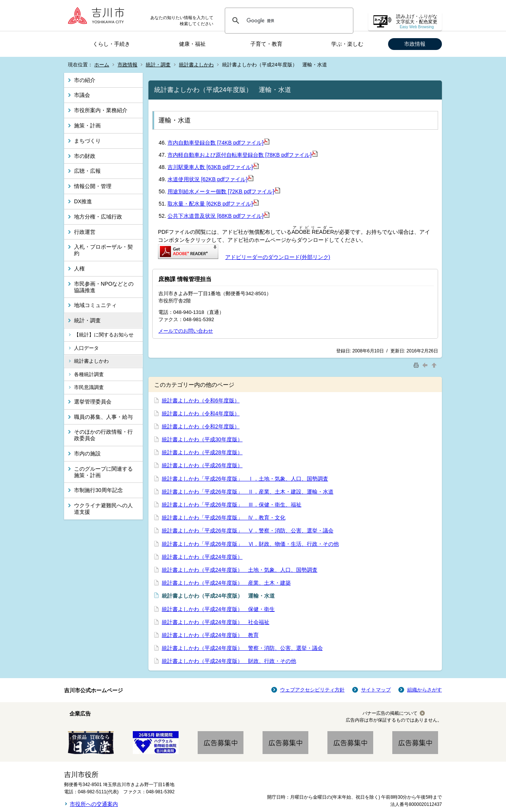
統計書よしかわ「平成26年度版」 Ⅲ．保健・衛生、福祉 (232, 505)
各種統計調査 (89, 374)
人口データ (86, 348)
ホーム (102, 65)
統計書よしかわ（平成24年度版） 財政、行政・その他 (229, 661)
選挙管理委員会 (93, 402)
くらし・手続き (111, 44)
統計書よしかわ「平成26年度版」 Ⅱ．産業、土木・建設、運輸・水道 (248, 492)
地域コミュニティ (95, 305)
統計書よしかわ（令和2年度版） (201, 426)
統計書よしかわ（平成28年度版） (202, 452)
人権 (79, 269)
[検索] (288, 21)
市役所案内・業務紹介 (101, 110)
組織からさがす (425, 690)
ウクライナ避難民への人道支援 (103, 509)
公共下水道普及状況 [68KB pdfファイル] (218, 216)
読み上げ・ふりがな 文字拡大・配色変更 (417, 22)
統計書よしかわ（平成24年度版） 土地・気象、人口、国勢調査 (240, 570)
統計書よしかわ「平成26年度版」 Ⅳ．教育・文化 (224, 518)
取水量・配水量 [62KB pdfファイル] (213, 204)
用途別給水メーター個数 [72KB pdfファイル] (224, 191)
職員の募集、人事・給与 (103, 417)
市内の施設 (87, 453)
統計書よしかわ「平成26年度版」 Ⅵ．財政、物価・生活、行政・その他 (250, 544)
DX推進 (83, 201)
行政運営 (85, 232)
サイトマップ (376, 690)
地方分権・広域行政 (98, 217)
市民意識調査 (89, 387)
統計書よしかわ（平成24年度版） (202, 557)
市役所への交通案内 (94, 804)
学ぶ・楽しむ (347, 44)
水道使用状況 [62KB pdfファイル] (210, 179)
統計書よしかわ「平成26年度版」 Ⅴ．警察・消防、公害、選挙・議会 (248, 531)
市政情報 (415, 44)
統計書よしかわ (196, 65)
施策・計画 (87, 125)
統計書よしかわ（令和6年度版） (201, 400)
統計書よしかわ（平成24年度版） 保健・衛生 (218, 609)
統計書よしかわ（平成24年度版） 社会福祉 (216, 622)
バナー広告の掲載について (390, 713)
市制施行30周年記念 (98, 490)
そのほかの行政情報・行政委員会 (103, 435)
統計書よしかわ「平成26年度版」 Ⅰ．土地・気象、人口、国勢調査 (245, 479)
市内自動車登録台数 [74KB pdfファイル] (218, 143)
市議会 (82, 95)
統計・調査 (158, 65)
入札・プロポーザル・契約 (103, 250)
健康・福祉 (192, 44)
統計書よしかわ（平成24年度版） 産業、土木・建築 (226, 583)
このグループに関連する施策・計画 (103, 472)
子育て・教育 (266, 44)
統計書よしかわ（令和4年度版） (201, 413)
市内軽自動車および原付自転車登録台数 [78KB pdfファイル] (243, 155)
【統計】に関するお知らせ (104, 335)
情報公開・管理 (93, 186)
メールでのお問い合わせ (186, 331)
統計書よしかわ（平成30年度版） (202, 439)
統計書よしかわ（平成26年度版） (202, 465)
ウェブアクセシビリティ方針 (312, 690)
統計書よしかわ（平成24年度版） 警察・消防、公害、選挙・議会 (242, 648)
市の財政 (85, 156)
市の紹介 (85, 80)
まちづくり (87, 141)
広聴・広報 (87, 171)
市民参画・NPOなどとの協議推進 (104, 287)
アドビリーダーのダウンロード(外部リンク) (278, 257)
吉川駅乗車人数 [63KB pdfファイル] (213, 167)
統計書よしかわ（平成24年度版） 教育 (210, 635)
